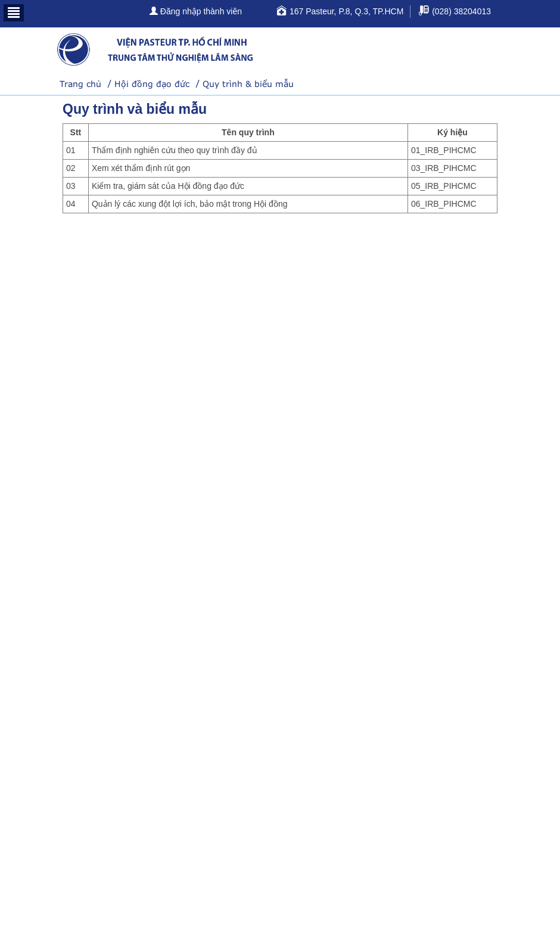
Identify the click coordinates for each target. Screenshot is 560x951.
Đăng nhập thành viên (196, 11)
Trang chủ (80, 84)
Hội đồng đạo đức (152, 84)
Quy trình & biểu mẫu (248, 84)
